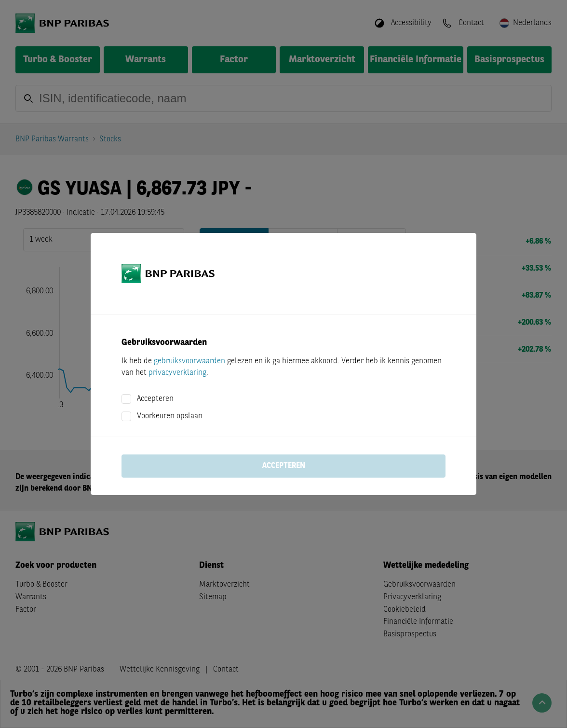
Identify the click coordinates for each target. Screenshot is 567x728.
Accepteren (155, 399)
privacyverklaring (177, 373)
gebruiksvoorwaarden (189, 361)
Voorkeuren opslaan (170, 416)
